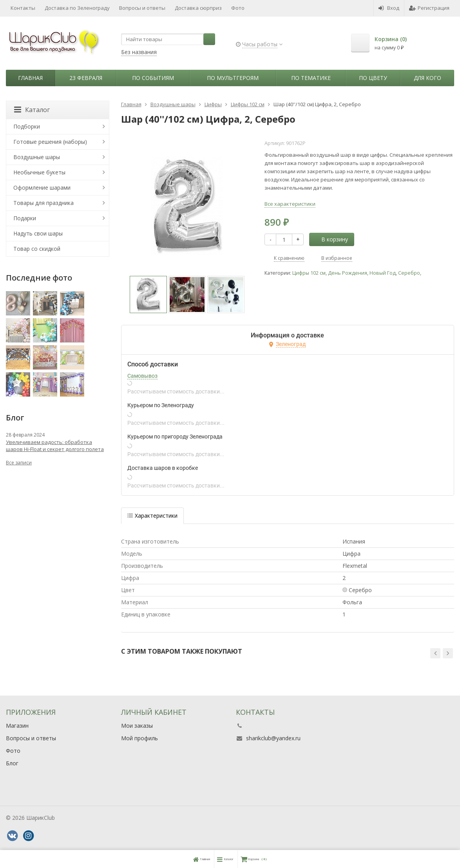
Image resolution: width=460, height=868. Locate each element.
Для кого (427, 78)
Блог (12, 763)
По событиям (153, 78)
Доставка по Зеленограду (77, 8)
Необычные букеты (39, 172)
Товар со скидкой (37, 249)
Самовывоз (142, 376)
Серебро (409, 273)
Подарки (25, 218)
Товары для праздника (43, 203)
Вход (389, 8)
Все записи (19, 463)
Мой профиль (139, 738)
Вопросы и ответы (142, 8)
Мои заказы (137, 726)
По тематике (311, 78)
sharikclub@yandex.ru (273, 738)
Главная (30, 78)
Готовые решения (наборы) (50, 142)
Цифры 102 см (309, 273)
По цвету (373, 78)
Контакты (23, 8)
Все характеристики (290, 204)
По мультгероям (233, 78)
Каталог (32, 110)
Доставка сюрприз (198, 8)
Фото (238, 8)
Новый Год (383, 273)
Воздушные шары (37, 157)
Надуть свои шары (38, 233)
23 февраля (86, 78)
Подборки (27, 126)
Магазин (17, 726)
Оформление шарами (42, 188)
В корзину (330, 239)
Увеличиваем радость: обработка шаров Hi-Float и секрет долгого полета (55, 446)
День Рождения (348, 273)
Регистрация (429, 8)
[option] (148, 294)
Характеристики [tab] (152, 516)
